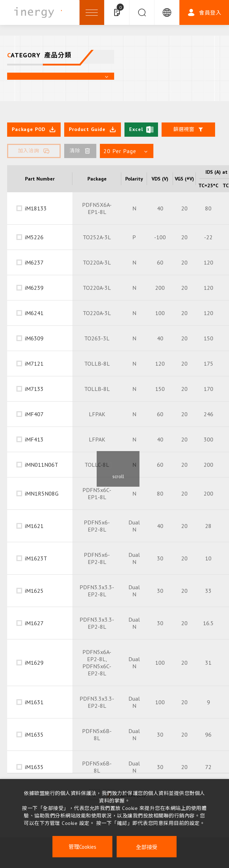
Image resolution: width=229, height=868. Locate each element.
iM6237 (34, 262)
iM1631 (34, 702)
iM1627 (34, 623)
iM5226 (34, 237)
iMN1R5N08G (42, 493)
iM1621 (34, 526)
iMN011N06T (42, 465)
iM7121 (34, 364)
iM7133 (34, 389)
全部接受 (147, 847)
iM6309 (34, 338)
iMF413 (34, 439)
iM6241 (34, 313)
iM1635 (34, 734)
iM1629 (34, 663)
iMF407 (34, 414)
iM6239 (34, 288)
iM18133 (36, 208)
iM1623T (36, 558)
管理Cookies (82, 847)
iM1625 (34, 591)
